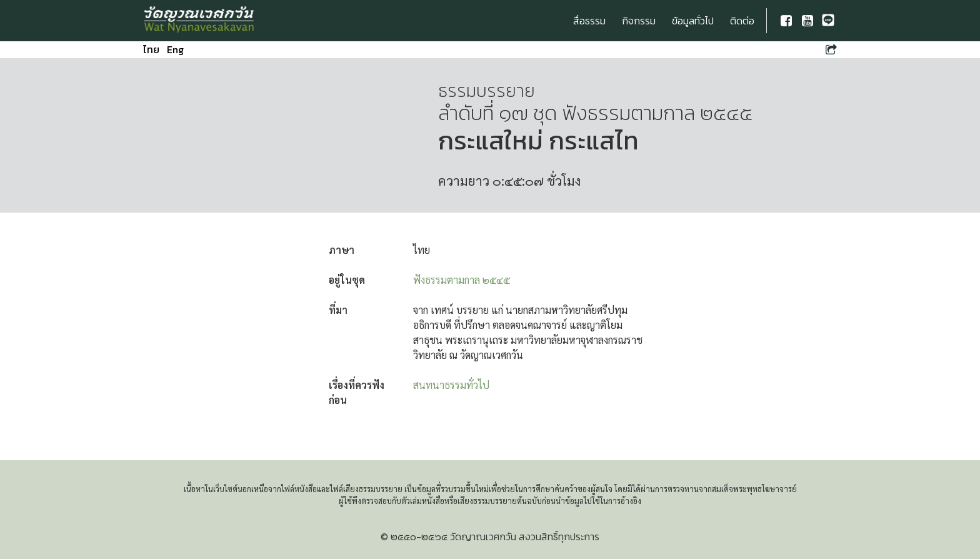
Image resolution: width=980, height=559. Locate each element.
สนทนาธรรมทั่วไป (451, 385)
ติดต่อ (742, 21)
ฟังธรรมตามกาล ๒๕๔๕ (462, 280)
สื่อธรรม (589, 21)
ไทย (151, 49)
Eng (175, 49)
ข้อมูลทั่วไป (693, 21)
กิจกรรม (639, 21)
